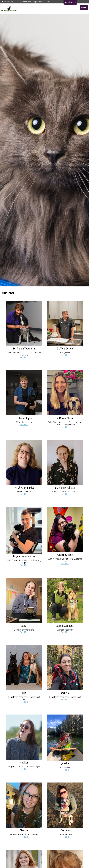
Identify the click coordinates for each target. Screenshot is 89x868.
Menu (84, 7)
